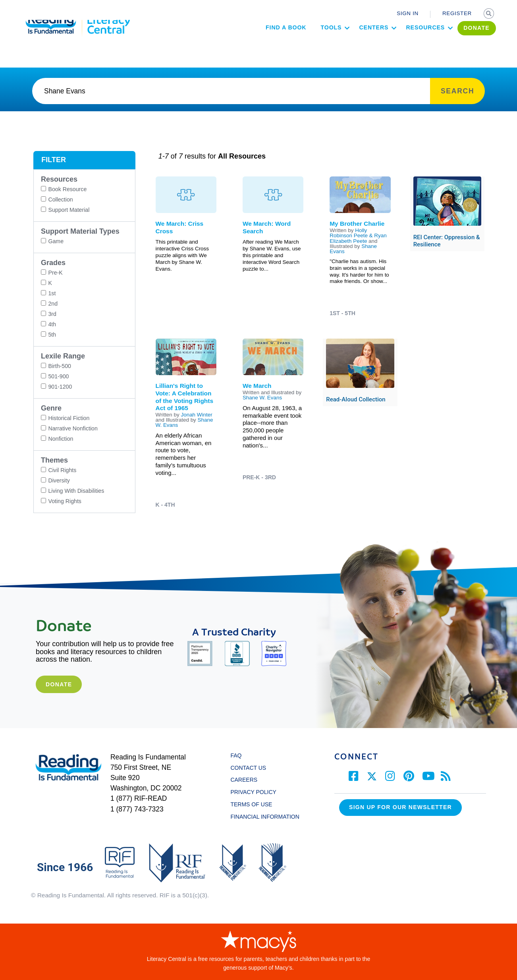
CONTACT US (250, 768)
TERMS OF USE (255, 804)
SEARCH (490, 14)
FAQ (236, 755)
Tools (314, 42)
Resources (409, 42)
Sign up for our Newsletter (400, 807)
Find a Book (269, 42)
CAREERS (244, 780)
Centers (357, 42)
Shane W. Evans (262, 398)
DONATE (460, 43)
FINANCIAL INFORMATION (265, 817)
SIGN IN (408, 13)
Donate (59, 684)
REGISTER (457, 13)
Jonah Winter (196, 415)
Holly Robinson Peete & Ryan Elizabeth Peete (358, 236)
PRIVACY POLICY (253, 792)
